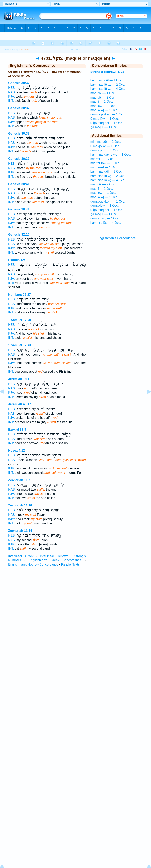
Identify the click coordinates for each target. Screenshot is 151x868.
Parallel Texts (70, 565)
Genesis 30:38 (19, 133)
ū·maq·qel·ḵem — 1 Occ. (108, 114)
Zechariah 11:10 (20, 505)
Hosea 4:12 (17, 450)
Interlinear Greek (21, 556)
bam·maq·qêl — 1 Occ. (107, 80)
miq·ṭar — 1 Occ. (102, 159)
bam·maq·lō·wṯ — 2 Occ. (108, 85)
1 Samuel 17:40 (20, 320)
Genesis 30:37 (19, 83)
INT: (11, 101)
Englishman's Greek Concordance (55, 560)
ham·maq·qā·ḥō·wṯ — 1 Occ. (111, 155)
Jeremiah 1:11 (19, 379)
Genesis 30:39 (19, 159)
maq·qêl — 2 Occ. (103, 97)
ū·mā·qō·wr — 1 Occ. (105, 146)
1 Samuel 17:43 (20, 345)
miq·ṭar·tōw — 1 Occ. (105, 163)
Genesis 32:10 (19, 235)
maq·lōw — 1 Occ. (103, 106)
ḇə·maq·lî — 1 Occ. (104, 127)
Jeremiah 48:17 (20, 404)
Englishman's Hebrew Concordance (33, 565)
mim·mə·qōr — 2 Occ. (106, 142)
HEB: (12, 88)
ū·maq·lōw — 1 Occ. (105, 119)
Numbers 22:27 (20, 295)
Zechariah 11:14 (20, 531)
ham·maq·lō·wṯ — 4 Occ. (108, 89)
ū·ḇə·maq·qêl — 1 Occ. (107, 123)
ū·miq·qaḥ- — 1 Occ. (105, 150)
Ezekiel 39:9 (17, 430)
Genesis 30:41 (19, 184)
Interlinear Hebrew (54, 556)
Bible (7, 50)
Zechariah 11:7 (19, 480)
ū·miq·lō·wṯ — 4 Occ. (105, 218)
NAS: (12, 92)
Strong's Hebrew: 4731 (107, 72)
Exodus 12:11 (18, 260)
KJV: (12, 96)
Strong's (16, 50)
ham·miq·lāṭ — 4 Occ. (106, 223)
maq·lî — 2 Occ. (102, 102)
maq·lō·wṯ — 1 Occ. (104, 110)
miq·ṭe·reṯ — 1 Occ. (104, 167)
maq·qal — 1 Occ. (103, 93)
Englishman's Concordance (117, 238)
